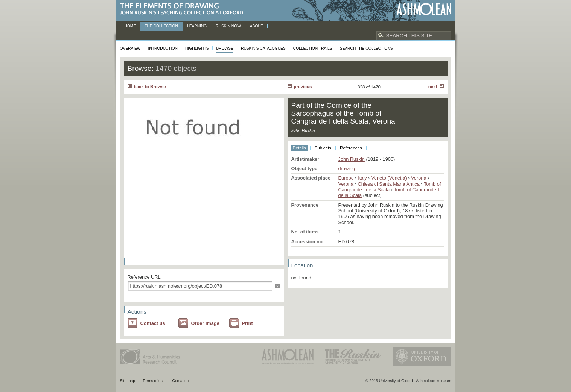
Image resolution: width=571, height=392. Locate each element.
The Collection (161, 26)
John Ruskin (352, 159)
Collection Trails (313, 48)
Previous (303, 87)
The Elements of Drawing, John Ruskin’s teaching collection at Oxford (184, 9)
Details (299, 148)
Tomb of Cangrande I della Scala (390, 187)
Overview (130, 48)
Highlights (197, 48)
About (257, 26)
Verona (419, 178)
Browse (225, 48)
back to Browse (150, 87)
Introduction (163, 48)
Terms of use (154, 381)
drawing (347, 169)
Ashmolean (424, 9)
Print (247, 323)
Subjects (323, 148)
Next (433, 87)
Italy (363, 178)
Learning (197, 26)
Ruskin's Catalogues (263, 48)
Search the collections (366, 48)
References (351, 148)
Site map (128, 381)
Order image (205, 323)
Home (130, 26)
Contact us (153, 323)
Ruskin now (228, 26)
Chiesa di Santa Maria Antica (389, 184)
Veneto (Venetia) (390, 178)
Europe (347, 178)
